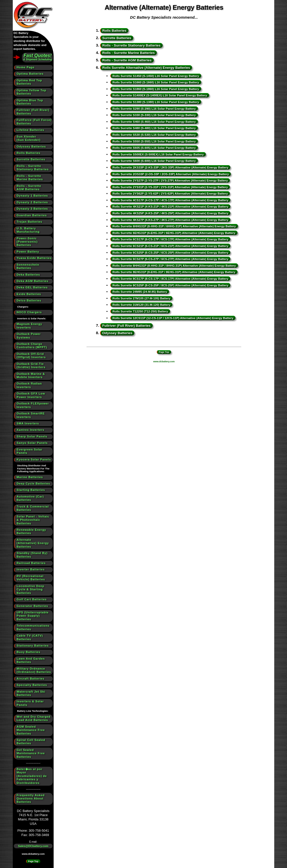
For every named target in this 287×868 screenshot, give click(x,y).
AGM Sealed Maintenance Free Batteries (31, 730)
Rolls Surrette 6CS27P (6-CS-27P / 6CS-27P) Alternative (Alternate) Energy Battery (170, 259)
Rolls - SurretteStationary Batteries (33, 168)
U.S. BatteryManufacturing (28, 230)
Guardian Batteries (32, 215)
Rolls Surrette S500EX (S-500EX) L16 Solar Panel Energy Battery (158, 154)
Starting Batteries (31, 490)
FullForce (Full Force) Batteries (34, 122)
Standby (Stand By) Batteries (32, 555)
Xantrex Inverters (30, 430)
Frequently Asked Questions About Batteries (31, 799)
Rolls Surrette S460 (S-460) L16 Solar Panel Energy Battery (154, 122)
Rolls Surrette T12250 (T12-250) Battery (140, 311)
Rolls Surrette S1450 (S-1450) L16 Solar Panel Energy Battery (156, 76)
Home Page (26, 67)
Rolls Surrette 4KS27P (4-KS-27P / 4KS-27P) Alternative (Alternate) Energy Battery (170, 220)
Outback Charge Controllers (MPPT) (32, 346)
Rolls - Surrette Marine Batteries (128, 53)
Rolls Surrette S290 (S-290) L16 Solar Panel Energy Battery (154, 109)
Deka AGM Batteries (33, 281)
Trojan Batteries (29, 222)
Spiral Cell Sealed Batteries (31, 742)
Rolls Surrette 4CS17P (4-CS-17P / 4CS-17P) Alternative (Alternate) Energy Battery (170, 200)
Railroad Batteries (31, 563)
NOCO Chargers (29, 312)
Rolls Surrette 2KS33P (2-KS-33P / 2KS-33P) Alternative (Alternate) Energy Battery (170, 167)
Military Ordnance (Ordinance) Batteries (34, 670)
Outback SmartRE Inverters (31, 415)
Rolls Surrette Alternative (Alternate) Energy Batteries (146, 68)
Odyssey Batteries (31, 146)
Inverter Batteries (31, 569)
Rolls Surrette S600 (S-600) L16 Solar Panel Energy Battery (154, 161)
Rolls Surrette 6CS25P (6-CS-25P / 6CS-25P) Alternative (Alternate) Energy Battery (170, 252)
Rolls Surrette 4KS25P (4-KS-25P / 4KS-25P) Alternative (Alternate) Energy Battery (170, 213)
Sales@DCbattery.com (33, 846)
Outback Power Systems (29, 336)
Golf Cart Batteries (32, 599)
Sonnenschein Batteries (28, 266)
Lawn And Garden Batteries (31, 660)
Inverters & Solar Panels (30, 703)
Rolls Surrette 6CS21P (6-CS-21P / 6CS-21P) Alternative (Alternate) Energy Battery (170, 246)
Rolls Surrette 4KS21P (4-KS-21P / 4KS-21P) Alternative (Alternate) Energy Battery (170, 206)
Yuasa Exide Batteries (34, 258)
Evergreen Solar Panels (29, 451)
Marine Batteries (30, 477)
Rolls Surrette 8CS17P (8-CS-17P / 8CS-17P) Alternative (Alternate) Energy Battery (170, 279)
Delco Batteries (29, 300)
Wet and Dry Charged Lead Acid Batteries (34, 718)
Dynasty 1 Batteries (32, 196)
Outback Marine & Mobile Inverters (31, 375)
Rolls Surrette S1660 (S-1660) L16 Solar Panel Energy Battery (156, 82)
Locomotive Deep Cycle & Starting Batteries (30, 589)
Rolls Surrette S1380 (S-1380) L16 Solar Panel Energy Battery (156, 102)
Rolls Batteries (28, 153)
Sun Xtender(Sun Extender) (29, 138)
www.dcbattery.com (33, 854)
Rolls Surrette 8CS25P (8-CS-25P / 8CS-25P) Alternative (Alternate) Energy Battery (170, 285)
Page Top (33, 861)
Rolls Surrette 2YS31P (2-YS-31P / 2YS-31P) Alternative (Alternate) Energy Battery (170, 187)
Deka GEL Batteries (32, 287)
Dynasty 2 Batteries (32, 202)
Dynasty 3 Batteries (32, 209)
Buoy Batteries (28, 652)
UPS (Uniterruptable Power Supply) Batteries (33, 616)
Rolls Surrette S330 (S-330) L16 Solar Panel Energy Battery (154, 115)
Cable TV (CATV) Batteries (30, 637)
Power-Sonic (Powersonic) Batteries (27, 242)
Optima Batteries (30, 74)
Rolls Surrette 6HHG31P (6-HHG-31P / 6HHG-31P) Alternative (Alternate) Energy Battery (174, 226)
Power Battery (28, 252)
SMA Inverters (28, 423)
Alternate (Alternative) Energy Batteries (33, 543)
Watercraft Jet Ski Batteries (31, 693)
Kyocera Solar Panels (34, 459)
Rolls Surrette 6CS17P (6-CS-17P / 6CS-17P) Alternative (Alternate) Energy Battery (170, 239)
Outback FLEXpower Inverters (33, 405)
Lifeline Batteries (30, 130)
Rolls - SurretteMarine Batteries (30, 178)
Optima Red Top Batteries (29, 82)
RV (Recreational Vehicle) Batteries (31, 578)
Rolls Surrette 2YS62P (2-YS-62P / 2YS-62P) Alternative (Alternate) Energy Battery (170, 193)
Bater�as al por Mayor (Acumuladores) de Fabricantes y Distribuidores (32, 776)
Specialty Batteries (32, 685)
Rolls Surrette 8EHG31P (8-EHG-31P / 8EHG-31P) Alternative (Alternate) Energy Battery (174, 272)
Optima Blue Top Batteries (30, 102)
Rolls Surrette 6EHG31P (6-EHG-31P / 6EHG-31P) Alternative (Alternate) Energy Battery (174, 233)
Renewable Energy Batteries (31, 531)
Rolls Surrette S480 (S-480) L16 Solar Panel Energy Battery (154, 128)
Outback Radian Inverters (29, 385)
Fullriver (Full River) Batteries (33, 112)
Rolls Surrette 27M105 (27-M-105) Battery (141, 298)
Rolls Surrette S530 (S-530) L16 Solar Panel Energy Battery (154, 135)
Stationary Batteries (33, 646)
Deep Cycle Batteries (33, 483)
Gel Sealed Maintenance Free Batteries (31, 753)
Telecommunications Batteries (33, 627)
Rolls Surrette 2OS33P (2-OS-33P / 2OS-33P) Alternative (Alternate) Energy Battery (171, 174)
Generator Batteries (32, 606)
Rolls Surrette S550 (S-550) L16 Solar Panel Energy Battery (154, 141)
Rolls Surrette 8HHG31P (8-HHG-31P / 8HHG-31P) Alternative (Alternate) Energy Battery (174, 266)
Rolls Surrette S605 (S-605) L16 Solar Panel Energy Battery (154, 148)
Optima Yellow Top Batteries (31, 92)
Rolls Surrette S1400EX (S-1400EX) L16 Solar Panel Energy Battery (160, 95)
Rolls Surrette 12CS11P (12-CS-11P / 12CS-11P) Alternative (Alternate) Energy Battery (173, 318)
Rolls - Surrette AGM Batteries (127, 60)
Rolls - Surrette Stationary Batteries (131, 45)
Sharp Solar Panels (32, 436)
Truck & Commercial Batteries (33, 508)
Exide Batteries (29, 294)
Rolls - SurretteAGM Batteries (29, 188)
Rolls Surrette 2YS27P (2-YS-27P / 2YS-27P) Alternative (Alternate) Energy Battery (170, 180)
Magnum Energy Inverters (29, 326)
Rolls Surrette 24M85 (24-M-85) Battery (140, 292)
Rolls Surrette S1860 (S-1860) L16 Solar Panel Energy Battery (156, 89)
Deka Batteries (28, 275)
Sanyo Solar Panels (32, 443)
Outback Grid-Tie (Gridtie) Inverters (31, 365)
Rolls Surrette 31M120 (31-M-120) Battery (141, 305)
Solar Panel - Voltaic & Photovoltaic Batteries (33, 520)
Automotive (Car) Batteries (30, 498)
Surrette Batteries (31, 159)
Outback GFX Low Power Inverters (31, 395)
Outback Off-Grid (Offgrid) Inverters (31, 356)
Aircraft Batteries (31, 679)
